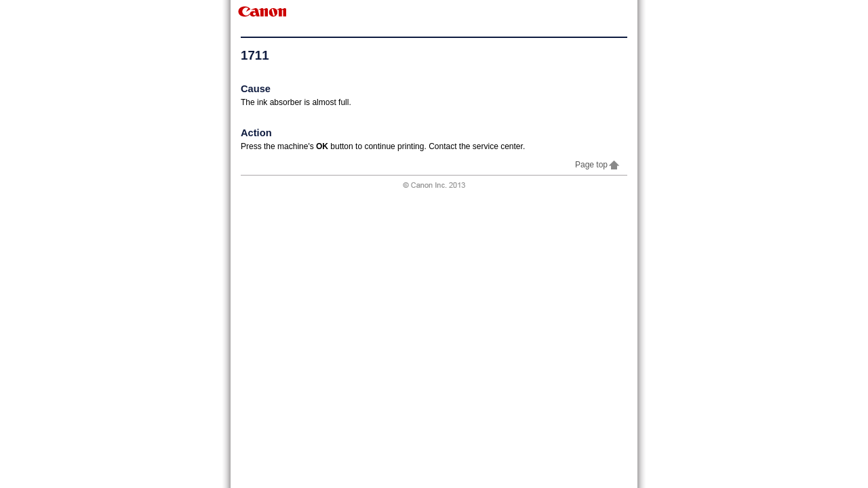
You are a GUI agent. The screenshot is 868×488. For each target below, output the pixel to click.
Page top (598, 165)
